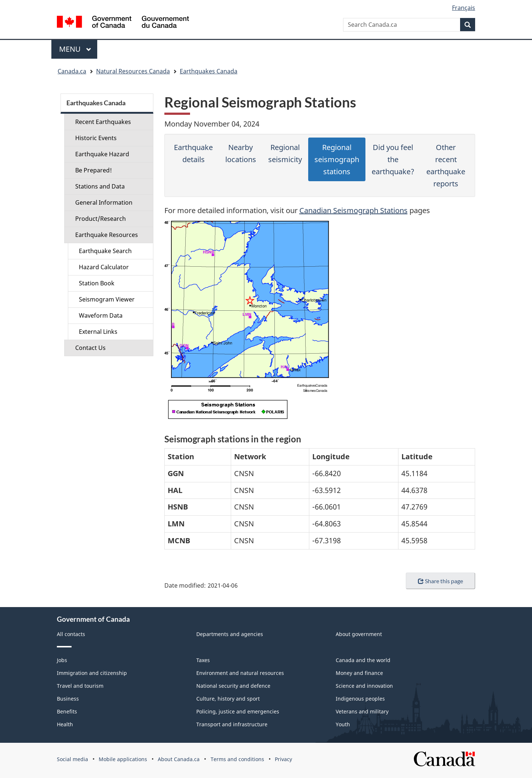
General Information (104, 202)
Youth (343, 724)
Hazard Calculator (104, 267)
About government (359, 634)
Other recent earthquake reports (446, 165)
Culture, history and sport (228, 699)
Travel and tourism (80, 686)
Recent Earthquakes (103, 122)
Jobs (62, 660)
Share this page (440, 581)
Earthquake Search (105, 251)
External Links (98, 332)
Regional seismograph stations (337, 159)
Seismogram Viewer (107, 299)
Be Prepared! (94, 170)
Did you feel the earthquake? (393, 159)
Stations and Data (100, 186)
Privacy (283, 759)
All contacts (71, 634)
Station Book (97, 283)
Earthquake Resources (107, 235)
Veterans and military (362, 711)
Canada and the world (363, 660)
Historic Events (96, 138)
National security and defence (233, 686)
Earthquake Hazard (102, 154)
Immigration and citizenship (92, 673)
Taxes (203, 660)
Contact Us (90, 348)
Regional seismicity (285, 153)
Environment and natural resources (240, 673)
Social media (72, 759)
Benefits (67, 711)
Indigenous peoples (360, 699)
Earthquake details (193, 153)
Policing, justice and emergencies (238, 711)
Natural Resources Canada (133, 71)
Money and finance (359, 673)
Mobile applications (123, 759)
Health (65, 724)
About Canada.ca (179, 759)
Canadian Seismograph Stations (354, 210)
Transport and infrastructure (232, 724)
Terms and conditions (237, 759)
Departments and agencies (230, 634)
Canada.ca (72, 71)
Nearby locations (241, 153)
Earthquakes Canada (209, 71)
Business (68, 699)
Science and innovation (364, 686)
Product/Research (101, 219)
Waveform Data (101, 315)
